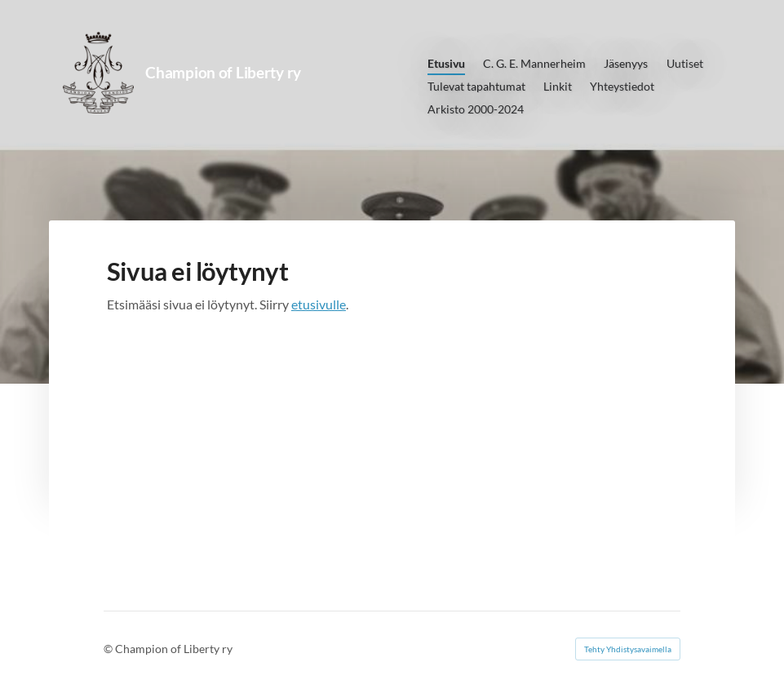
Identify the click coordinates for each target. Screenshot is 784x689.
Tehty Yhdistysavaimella (628, 649)
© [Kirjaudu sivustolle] (109, 649)
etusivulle (319, 304)
